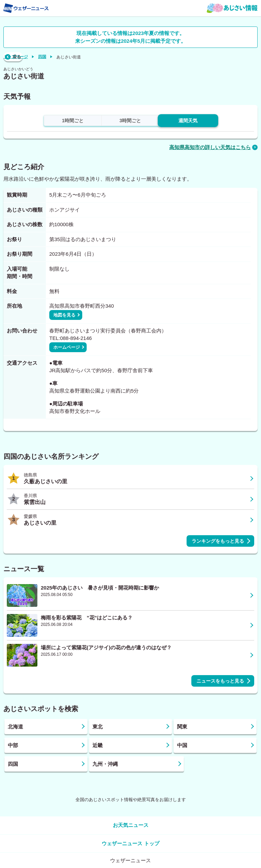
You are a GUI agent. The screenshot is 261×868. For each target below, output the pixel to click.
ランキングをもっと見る (218, 541)
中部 (13, 745)
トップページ (16, 57)
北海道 (15, 727)
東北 (98, 727)
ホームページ (67, 347)
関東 (182, 727)
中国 (182, 745)
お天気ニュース (131, 825)
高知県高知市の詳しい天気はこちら (210, 147)
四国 (42, 57)
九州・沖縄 (105, 764)
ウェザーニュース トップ (130, 843)
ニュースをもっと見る (220, 681)
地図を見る (64, 315)
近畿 (98, 745)
